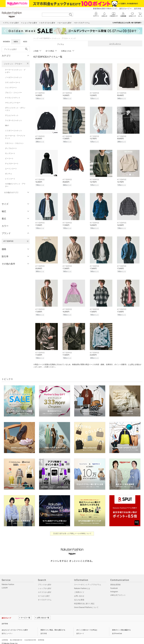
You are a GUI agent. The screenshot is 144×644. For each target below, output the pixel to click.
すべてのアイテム (45, 597)
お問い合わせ (79, 593)
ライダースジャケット (13, 120)
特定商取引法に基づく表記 (84, 601)
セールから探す (44, 593)
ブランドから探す (45, 582)
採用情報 (41, 637)
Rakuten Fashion (8, 582)
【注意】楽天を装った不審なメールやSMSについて (72, 531)
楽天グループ (124, 9)
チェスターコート (12, 164)
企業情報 (5, 637)
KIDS (25, 42)
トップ (36, 38)
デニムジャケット (12, 115)
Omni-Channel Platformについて (86, 605)
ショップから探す (45, 586)
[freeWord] (16, 49)
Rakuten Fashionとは (82, 586)
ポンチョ (8, 174)
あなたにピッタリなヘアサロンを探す (15, 627)
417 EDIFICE (45, 38)
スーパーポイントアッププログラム (88, 582)
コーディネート (115, 44)
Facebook (114, 586)
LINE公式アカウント (118, 593)
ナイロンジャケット (13, 98)
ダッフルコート (11, 148)
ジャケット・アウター (13, 64)
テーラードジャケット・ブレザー (15, 71)
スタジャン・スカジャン (14, 143)
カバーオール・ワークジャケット (15, 137)
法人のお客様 (79, 597)
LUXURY (5, 585)
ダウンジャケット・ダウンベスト (15, 109)
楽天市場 (138, 9)
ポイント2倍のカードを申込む (87, 627)
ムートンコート (11, 169)
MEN (16, 42)
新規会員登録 (115, 582)
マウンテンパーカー (13, 103)
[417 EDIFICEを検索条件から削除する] (28, 241)
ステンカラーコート (13, 82)
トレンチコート (11, 88)
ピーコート (9, 158)
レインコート (10, 179)
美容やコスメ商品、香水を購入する (53, 627)
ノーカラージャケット (13, 77)
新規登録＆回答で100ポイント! (105, 9)
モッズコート (10, 153)
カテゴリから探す (45, 590)
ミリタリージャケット (13, 131)
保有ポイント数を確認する (121, 627)
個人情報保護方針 (16, 637)
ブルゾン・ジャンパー (13, 93)
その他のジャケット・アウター (15, 185)
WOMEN (6, 42)
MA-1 (7, 126)
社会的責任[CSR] (30, 637)
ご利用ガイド (79, 590)
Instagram (114, 589)
